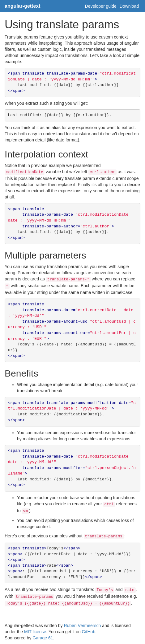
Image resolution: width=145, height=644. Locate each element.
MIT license (35, 632)
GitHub (89, 632)
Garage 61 (43, 638)
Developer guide (101, 6)
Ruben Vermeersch (82, 626)
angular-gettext (23, 6)
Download (129, 6)
